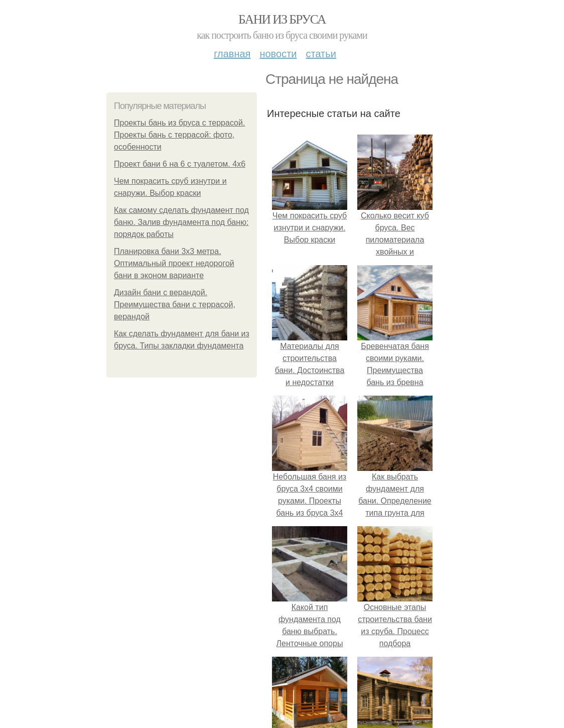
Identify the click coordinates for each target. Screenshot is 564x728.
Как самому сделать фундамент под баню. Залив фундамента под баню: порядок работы (181, 222)
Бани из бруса (282, 19)
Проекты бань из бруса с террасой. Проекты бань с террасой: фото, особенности (179, 135)
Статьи (321, 54)
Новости (278, 54)
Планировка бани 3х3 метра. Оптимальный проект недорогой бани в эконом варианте (174, 263)
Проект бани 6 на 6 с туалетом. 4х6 (180, 164)
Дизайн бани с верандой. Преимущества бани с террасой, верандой (175, 305)
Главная (232, 54)
